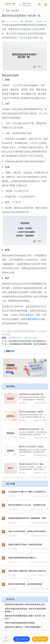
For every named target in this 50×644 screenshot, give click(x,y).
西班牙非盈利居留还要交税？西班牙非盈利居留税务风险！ (25, 610)
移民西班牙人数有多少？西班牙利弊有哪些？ (23, 627)
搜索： (5, 338)
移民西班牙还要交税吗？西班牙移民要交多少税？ (25, 604)
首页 (7, 11)
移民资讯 (15, 11)
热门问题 (11, 484)
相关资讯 (11, 386)
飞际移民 (23, 38)
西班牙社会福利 (31, 338)
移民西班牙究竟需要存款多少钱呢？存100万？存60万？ (25, 617)
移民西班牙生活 (15, 338)
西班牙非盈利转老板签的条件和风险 (20, 623)
